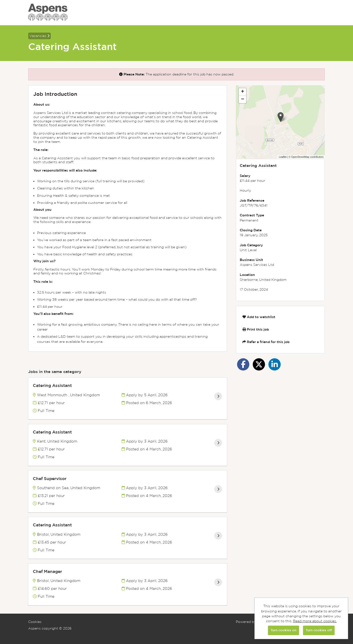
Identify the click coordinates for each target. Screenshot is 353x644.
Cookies (35, 622)
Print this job (256, 329)
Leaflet (283, 157)
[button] (281, 117)
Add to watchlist (259, 317)
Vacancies (39, 36)
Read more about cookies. (315, 621)
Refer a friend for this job (266, 342)
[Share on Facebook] (243, 364)
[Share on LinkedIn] (275, 364)
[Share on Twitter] (259, 364)
